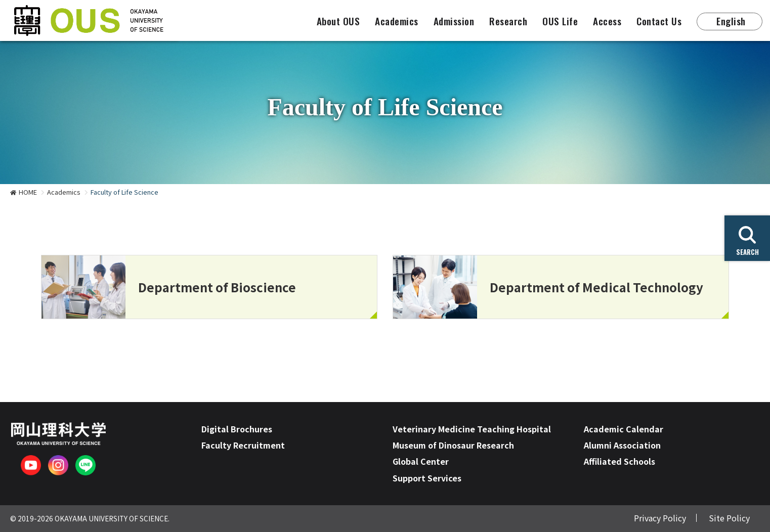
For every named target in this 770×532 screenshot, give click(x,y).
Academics (397, 21)
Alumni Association (622, 445)
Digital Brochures (237, 429)
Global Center (421, 461)
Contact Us (659, 21)
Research (508, 21)
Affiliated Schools (619, 461)
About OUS (338, 21)
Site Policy (729, 518)
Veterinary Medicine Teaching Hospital (472, 429)
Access (607, 21)
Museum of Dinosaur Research (453, 445)
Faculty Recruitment (243, 445)
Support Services (427, 478)
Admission (454, 21)
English (731, 21)
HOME (28, 192)
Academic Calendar (624, 429)
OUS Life (560, 21)
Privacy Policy (660, 518)
